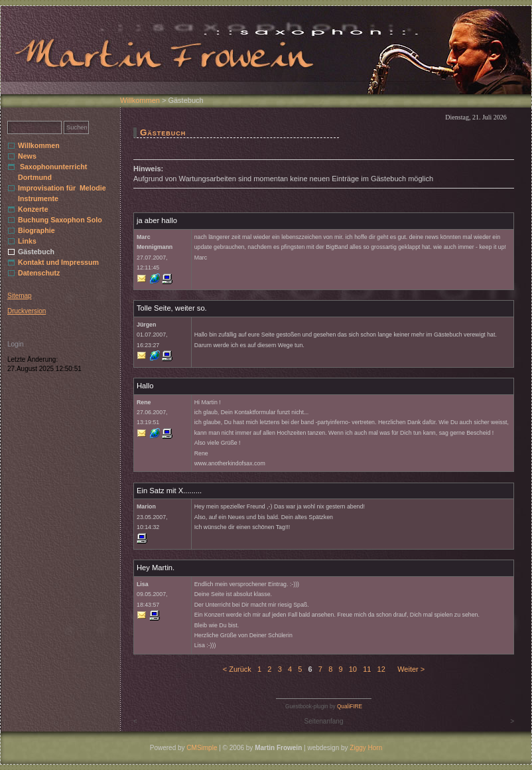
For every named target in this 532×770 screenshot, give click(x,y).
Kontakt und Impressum (58, 262)
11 (367, 669)
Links (27, 241)
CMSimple (202, 748)
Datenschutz (39, 273)
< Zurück (237, 669)
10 (353, 669)
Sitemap (20, 296)
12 (381, 669)
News (27, 156)
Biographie (36, 230)
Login (15, 344)
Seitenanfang (324, 721)
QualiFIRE (350, 707)
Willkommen (140, 100)
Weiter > (411, 669)
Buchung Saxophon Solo (60, 220)
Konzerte (33, 209)
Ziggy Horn (366, 748)
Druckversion (27, 311)
